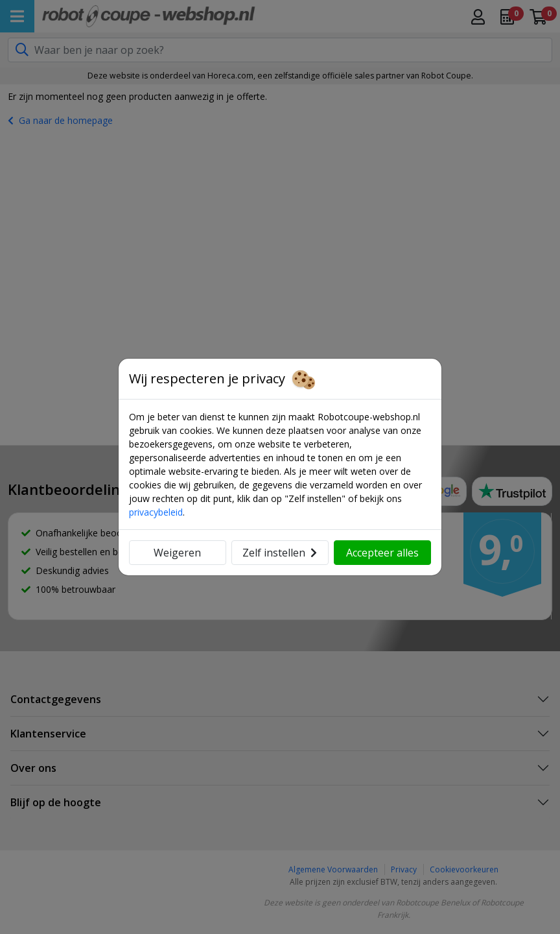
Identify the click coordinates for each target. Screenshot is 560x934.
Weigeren (177, 553)
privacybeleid (156, 512)
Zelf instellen (280, 553)
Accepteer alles (382, 553)
